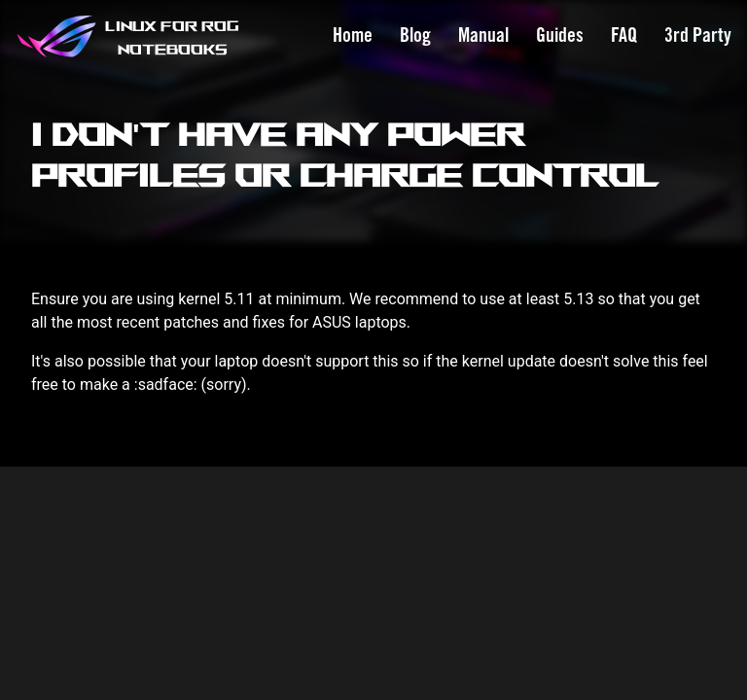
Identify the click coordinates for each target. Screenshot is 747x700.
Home (353, 36)
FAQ (624, 36)
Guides (560, 36)
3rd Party (698, 36)
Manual (483, 36)
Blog (415, 36)
